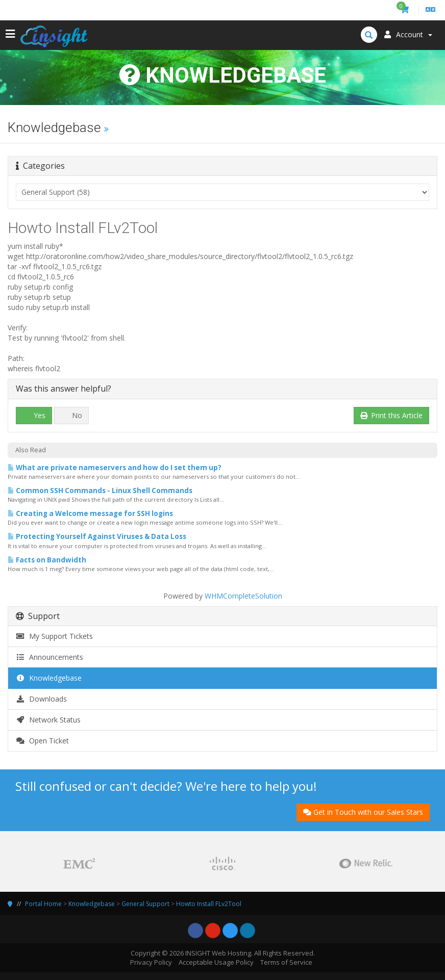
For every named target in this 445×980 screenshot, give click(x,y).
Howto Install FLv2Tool (209, 904)
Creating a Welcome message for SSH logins (90, 513)
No (71, 415)
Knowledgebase (49, 678)
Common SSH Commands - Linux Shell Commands (100, 491)
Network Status (48, 720)
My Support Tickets (54, 636)
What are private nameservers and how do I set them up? (115, 468)
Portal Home (43, 904)
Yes (34, 415)
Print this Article (392, 415)
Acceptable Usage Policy (216, 962)
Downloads (41, 699)
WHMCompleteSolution (243, 596)
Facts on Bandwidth (47, 560)
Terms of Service (286, 962)
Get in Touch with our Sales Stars (363, 812)
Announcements (50, 657)
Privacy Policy (151, 962)
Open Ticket (42, 741)
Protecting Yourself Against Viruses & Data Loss (97, 536)
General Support (145, 904)
